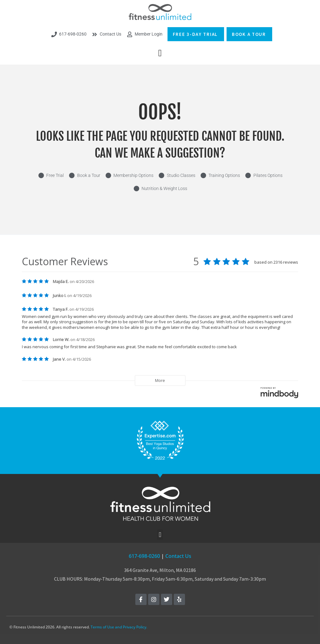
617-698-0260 (144, 556)
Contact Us (178, 556)
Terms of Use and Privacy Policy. (119, 627)
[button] (160, 53)
